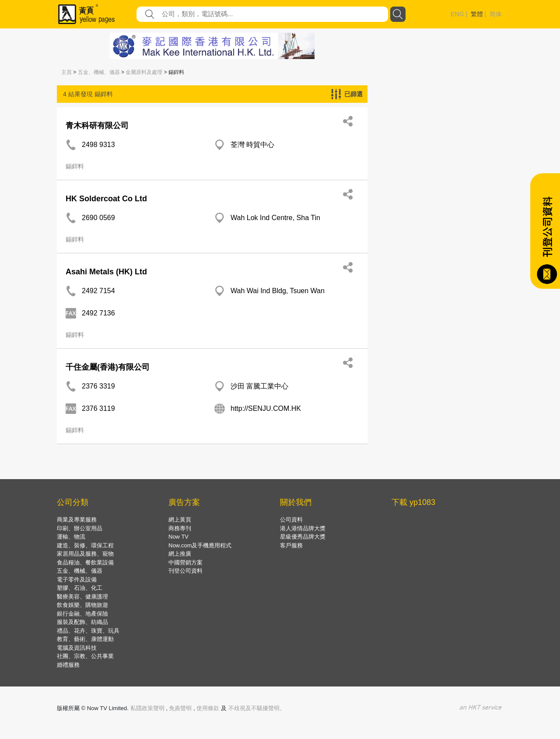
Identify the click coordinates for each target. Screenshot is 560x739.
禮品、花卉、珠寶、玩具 (88, 631)
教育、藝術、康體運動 (85, 639)
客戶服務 (291, 545)
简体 (496, 14)
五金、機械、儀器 (99, 72)
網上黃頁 (180, 520)
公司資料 (291, 520)
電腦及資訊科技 (77, 648)
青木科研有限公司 (97, 126)
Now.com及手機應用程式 (200, 545)
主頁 (66, 72)
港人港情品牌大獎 (303, 528)
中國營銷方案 (185, 562)
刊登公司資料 (185, 571)
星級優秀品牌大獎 (303, 537)
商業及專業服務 (77, 520)
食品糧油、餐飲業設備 (85, 562)
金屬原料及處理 (144, 72)
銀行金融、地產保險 (82, 614)
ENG (457, 14)
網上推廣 (180, 554)
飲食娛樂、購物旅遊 (82, 605)
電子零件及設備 (77, 580)
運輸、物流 (71, 537)
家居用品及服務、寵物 (85, 554)
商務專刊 (180, 528)
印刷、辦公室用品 (80, 528)
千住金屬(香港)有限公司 (108, 367)
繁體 (477, 14)
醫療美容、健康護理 (82, 597)
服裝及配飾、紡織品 (82, 622)
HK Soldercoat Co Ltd (106, 199)
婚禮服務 (68, 665)
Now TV (178, 537)
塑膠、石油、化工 (80, 588)
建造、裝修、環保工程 (85, 545)
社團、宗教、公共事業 (85, 656)
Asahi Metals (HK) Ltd (106, 272)
